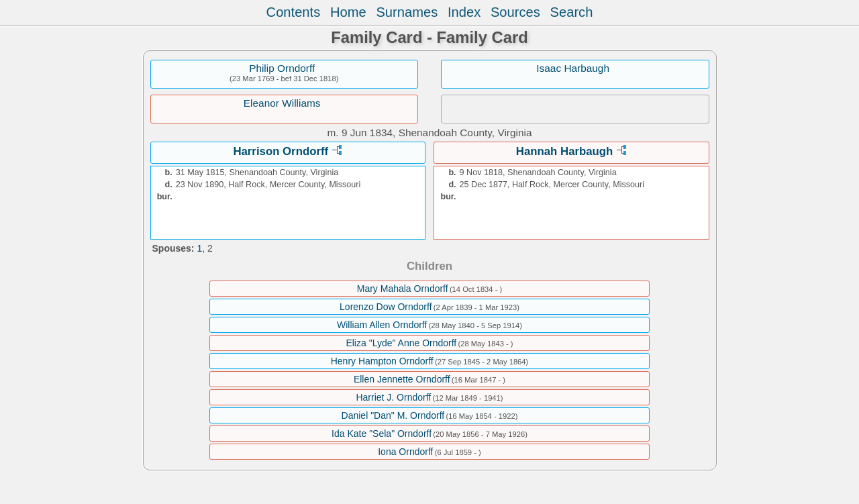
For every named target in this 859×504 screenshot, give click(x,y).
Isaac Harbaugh (573, 68)
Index (464, 12)
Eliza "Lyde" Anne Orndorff (401, 343)
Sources (515, 12)
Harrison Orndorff (281, 151)
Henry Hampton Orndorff (382, 361)
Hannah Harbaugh (565, 151)
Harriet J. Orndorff (393, 397)
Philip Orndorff (282, 68)
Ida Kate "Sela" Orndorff (382, 434)
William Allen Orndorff (382, 325)
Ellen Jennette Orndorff (402, 379)
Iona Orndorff (405, 452)
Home (348, 12)
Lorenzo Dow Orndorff (386, 307)
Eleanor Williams (282, 103)
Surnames (407, 12)
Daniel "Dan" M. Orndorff (393, 415)
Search (572, 12)
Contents (294, 12)
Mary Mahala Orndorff (403, 289)
